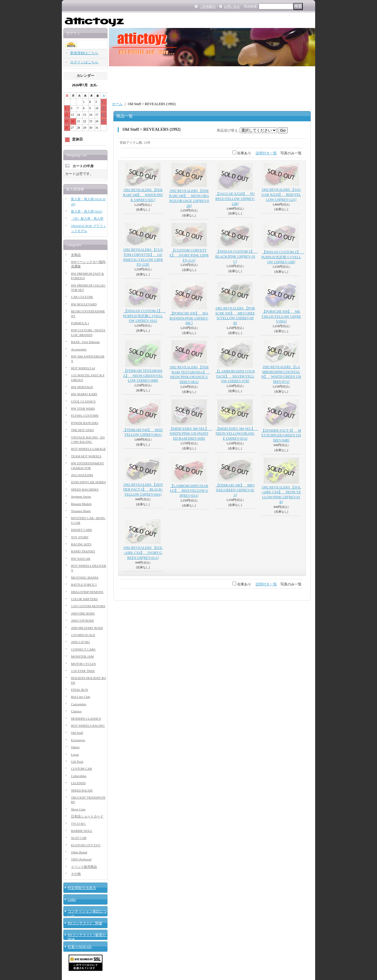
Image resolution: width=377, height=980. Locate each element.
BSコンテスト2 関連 (85, 923)
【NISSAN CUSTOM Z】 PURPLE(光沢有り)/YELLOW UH (283, 257)
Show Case (78, 809)
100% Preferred (81, 859)
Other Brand (79, 852)
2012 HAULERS (82, 475)
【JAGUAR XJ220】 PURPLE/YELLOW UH (235, 199)
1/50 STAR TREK (83, 671)
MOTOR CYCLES (83, 664)
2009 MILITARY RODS (87, 628)
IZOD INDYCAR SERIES (89, 482)
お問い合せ (232, 6)
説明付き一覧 (266, 153)
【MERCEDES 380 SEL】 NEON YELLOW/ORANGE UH (237, 434)
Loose (75, 754)
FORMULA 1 (80, 323)
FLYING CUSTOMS (85, 415)
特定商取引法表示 (82, 888)
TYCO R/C (78, 824)
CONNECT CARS (83, 649)
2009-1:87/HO (80, 642)
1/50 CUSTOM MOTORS (88, 606)
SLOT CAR (79, 838)
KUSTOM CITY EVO (86, 845)
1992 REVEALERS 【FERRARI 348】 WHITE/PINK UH (143, 195)
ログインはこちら (84, 62)
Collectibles (79, 776)
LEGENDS (78, 783)
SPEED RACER (82, 790)
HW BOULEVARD (84, 304)
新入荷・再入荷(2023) (87, 211)
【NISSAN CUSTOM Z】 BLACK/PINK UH (237, 256)
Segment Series (81, 496)
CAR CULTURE (82, 297)
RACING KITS (81, 544)
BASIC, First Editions (85, 342)
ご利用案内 (207, 6)
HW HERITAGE (82, 387)
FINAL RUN (80, 690)
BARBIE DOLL (82, 831)
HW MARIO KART (84, 394)
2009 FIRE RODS (83, 613)
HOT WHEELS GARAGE (88, 449)
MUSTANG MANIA (85, 577)
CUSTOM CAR (81, 769)
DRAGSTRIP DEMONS (87, 592)
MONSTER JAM (82, 656)
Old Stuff (77, 733)
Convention (78, 704)
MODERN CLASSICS (86, 719)
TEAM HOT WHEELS (86, 456)
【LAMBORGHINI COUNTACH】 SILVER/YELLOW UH (235, 376)
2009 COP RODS (82, 620)
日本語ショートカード (87, 816)
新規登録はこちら (84, 53)
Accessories (79, 349)
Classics (76, 711)
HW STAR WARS (83, 408)
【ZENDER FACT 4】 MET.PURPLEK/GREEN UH (281, 436)
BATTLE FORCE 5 (84, 585)
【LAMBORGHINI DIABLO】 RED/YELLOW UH (189, 491)
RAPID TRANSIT (83, 551)
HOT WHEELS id (83, 368)
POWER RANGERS (85, 423)
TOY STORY (80, 537)
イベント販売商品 (84, 867)
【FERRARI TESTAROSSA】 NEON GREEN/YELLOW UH (143, 376)
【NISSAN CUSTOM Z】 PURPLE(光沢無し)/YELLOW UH (144, 316)
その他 (76, 874)
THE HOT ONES (82, 430)
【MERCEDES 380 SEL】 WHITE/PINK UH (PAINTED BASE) (191, 434)
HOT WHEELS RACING (88, 726)
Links (72, 900)
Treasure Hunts (81, 511)
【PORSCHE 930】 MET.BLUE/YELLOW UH (281, 317)
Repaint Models (81, 504)
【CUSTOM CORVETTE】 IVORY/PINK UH (189, 255)
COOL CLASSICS (83, 401)
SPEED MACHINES (85, 489)
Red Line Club (81, 697)
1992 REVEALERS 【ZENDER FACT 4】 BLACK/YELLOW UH (143, 490)
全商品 (76, 255)
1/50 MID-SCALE (83, 635)
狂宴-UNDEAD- (80, 947)
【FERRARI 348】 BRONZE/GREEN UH (235, 490)
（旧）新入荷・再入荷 (87, 218)
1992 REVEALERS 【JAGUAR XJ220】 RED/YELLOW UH (281, 195)
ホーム (117, 104)
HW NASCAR (81, 559)
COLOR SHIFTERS (84, 599)
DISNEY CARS (81, 530)
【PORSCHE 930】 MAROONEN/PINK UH (189, 318)
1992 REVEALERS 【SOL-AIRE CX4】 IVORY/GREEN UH (143, 553)
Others (75, 747)
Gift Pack (77, 762)
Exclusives (78, 740)
